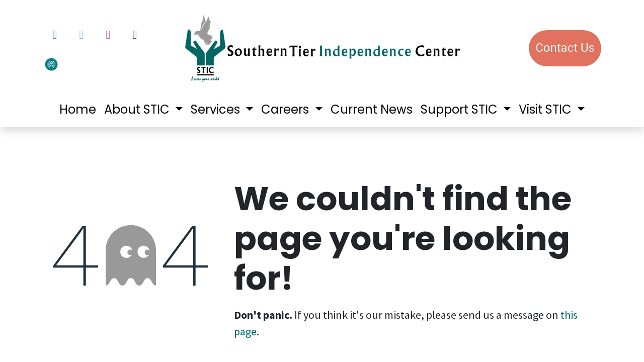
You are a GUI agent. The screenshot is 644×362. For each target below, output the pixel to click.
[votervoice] (77, 63)
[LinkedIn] (135, 35)
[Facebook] (55, 35)
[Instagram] (108, 35)
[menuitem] (78, 110)
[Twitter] (82, 35)
